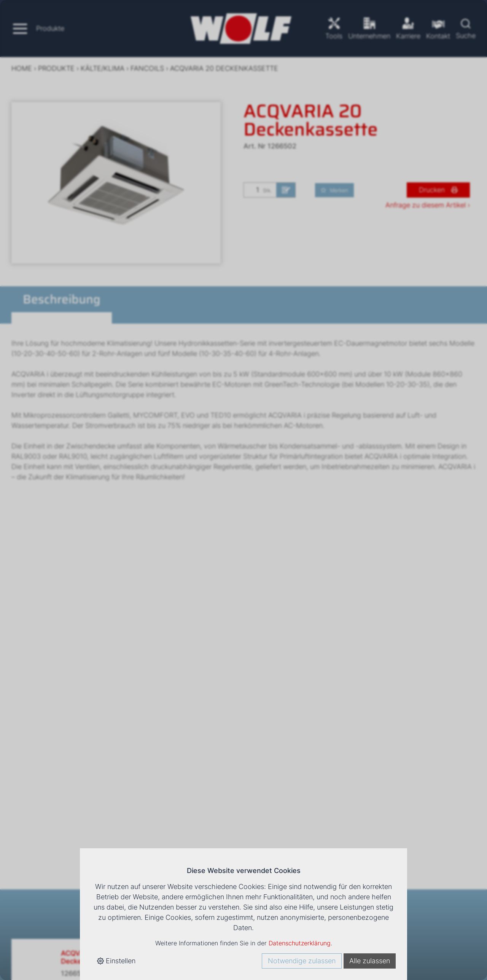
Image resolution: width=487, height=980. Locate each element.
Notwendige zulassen (302, 961)
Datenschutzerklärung (300, 943)
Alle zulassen (370, 961)
